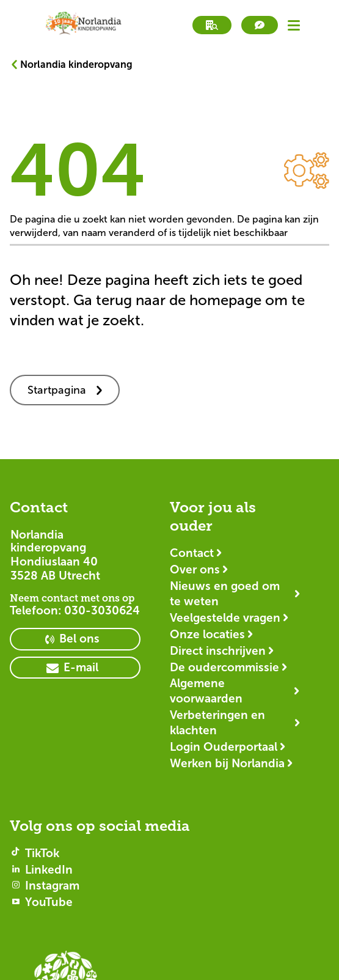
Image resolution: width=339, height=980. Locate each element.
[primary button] (75, 639)
